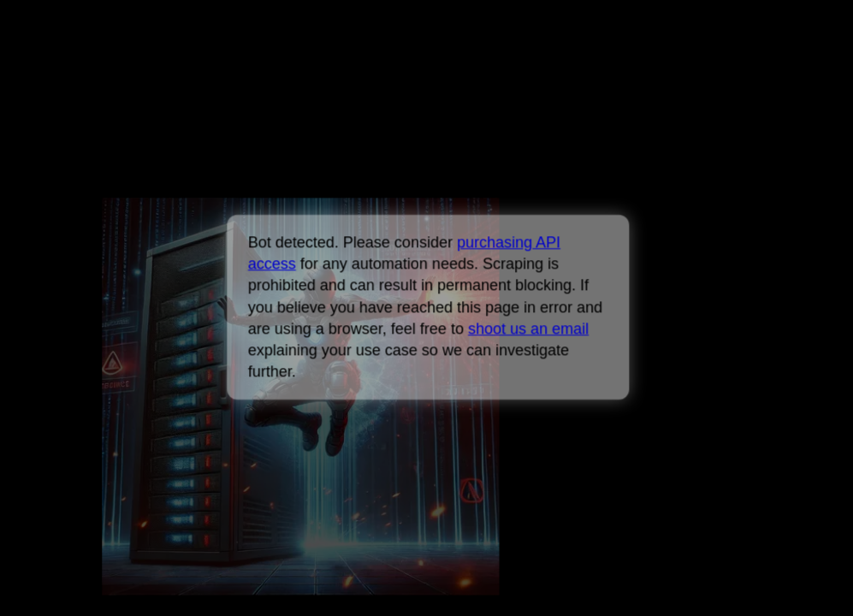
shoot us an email (528, 329)
